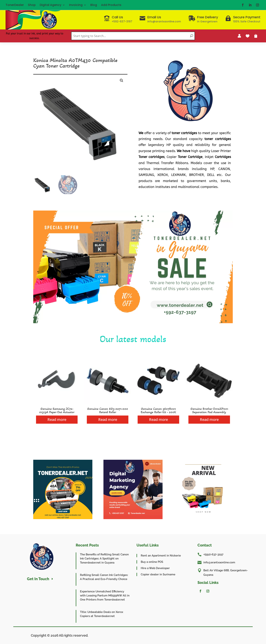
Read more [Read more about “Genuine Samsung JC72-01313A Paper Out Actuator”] (57, 419)
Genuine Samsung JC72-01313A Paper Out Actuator (57, 410)
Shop (32, 5)
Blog (94, 5)
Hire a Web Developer (155, 568)
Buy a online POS (152, 562)
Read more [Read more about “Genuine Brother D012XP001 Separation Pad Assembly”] (209, 419)
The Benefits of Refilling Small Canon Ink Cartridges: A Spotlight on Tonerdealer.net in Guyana (104, 559)
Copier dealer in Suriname (158, 574)
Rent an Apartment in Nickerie (161, 556)
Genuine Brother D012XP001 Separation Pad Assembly (209, 410)
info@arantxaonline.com (219, 562)
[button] (122, 80)
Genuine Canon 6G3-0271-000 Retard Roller (108, 410)
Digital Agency (51, 5)
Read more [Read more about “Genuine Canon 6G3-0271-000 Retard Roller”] (108, 419)
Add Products (111, 5)
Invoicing (76, 5)
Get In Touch (38, 579)
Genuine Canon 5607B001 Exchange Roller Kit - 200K (158, 410)
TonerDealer (15, 5)
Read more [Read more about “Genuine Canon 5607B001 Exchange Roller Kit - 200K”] (158, 419)
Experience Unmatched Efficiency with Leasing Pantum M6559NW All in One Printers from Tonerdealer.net (105, 596)
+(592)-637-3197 (213, 554)
